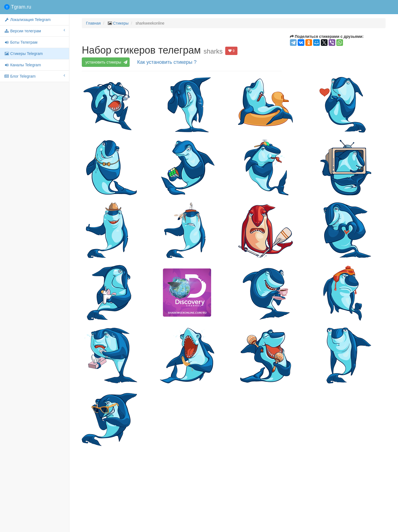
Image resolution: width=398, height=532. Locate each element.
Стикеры (121, 23)
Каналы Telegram (23, 65)
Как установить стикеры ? (167, 62)
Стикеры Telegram (23, 54)
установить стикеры (106, 62)
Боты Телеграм (21, 42)
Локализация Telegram (27, 20)
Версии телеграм (35, 31)
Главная (93, 23)
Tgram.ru (18, 7)
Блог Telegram (35, 76)
